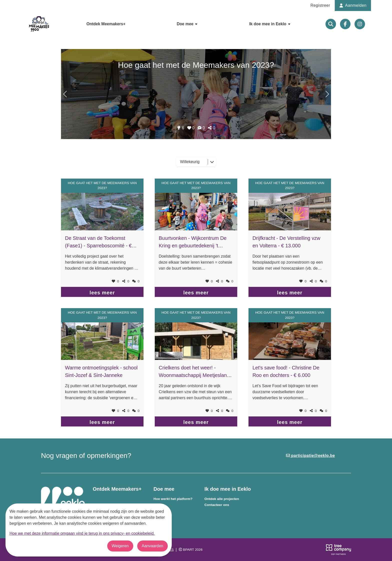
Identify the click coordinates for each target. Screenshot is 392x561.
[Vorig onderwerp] (327, 94)
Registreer (320, 5)
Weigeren (120, 546)
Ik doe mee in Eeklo (270, 24)
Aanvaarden (152, 546)
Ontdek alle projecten (222, 499)
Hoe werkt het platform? (173, 499)
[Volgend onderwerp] (65, 94)
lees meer (102, 293)
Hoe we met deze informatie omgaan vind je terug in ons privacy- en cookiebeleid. (82, 533)
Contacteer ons (217, 505)
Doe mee (187, 24)
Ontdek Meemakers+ (106, 24)
